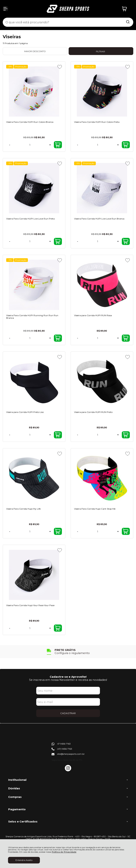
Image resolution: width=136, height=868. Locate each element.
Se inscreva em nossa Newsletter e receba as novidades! (68, 680)
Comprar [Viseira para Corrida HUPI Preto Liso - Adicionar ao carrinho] (58, 435)
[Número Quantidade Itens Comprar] (30, 145)
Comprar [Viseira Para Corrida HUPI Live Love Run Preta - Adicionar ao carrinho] (58, 241)
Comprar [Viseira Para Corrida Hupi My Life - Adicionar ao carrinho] (58, 531)
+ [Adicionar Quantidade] (50, 145)
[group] (68, 652)
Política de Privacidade (64, 852)
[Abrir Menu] (5, 9)
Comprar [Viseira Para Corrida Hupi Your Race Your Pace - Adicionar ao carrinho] (58, 628)
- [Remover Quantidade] (10, 145)
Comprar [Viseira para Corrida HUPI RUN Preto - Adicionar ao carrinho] (126, 435)
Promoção (21, 67)
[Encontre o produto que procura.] (128, 22)
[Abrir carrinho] (127, 9)
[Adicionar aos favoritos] (60, 67)
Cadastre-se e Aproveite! (68, 677)
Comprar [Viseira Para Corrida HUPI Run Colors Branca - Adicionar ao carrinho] (58, 145)
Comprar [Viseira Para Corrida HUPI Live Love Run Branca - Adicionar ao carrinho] (126, 241)
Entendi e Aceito (24, 860)
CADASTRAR (68, 713)
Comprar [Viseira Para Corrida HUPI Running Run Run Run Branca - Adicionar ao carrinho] (58, 338)
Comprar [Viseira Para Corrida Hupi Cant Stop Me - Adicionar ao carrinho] (126, 531)
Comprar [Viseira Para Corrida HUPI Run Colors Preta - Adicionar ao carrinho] (126, 145)
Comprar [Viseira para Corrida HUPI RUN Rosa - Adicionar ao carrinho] (126, 338)
